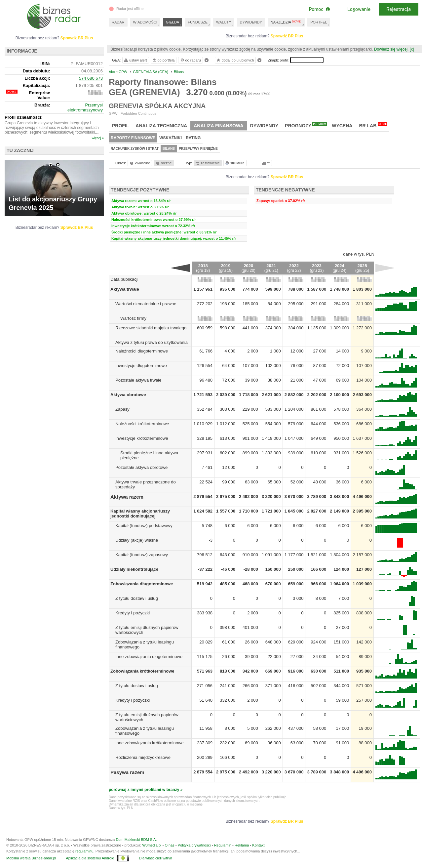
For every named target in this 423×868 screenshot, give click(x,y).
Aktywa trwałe (125, 289)
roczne (163, 163)
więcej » (98, 138)
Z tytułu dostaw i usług (137, 598)
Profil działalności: (24, 117)
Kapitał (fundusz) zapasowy (142, 555)
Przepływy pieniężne (198, 149)
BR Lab (373, 125)
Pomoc (319, 9)
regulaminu (84, 851)
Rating (193, 138)
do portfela (163, 60)
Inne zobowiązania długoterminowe (149, 657)
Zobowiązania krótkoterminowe (142, 671)
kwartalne (140, 163)
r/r (265, 163)
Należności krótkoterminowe (142, 424)
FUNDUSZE (198, 22)
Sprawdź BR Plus (287, 36)
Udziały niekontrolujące (134, 569)
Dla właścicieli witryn (156, 858)
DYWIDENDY (251, 22)
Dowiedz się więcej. (391, 49)
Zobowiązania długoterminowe (142, 584)
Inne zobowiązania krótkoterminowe (150, 743)
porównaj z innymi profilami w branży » (146, 790)
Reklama (242, 845)
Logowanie (359, 9)
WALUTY (224, 22)
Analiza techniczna (161, 126)
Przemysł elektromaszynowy (85, 107)
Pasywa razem (127, 772)
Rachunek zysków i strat (135, 149)
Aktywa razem (127, 497)
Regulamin (223, 845)
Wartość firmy (133, 318)
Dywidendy (264, 126)
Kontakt (258, 845)
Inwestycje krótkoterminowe (142, 438)
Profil (120, 126)
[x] (412, 49)
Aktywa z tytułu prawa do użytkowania (152, 342)
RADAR (118, 22)
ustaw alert (135, 60)
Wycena (342, 126)
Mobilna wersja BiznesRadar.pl (31, 858)
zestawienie (207, 163)
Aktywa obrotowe (128, 395)
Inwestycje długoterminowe (141, 366)
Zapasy (122, 409)
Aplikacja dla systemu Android (90, 858)
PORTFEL (319, 22)
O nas (169, 845)
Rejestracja (399, 9)
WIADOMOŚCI (145, 22)
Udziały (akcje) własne (137, 540)
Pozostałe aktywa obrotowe (141, 467)
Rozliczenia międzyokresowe (143, 757)
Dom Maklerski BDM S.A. (136, 840)
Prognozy (306, 125)
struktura (234, 163)
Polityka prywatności (194, 845)
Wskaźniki (171, 138)
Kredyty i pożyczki (133, 613)
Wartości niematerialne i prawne (146, 304)
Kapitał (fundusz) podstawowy (144, 526)
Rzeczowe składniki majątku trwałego (151, 328)
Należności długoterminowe (142, 351)
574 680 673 (91, 78)
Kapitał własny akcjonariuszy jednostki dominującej (140, 514)
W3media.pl (152, 845)
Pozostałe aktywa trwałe (138, 380)
